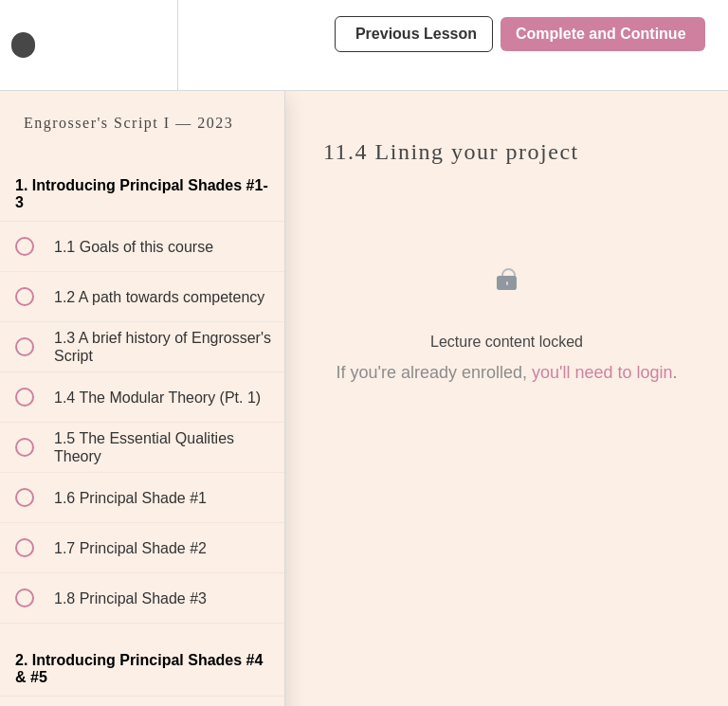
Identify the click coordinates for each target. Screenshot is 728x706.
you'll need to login (602, 372)
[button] (35, 45)
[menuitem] (142, 45)
